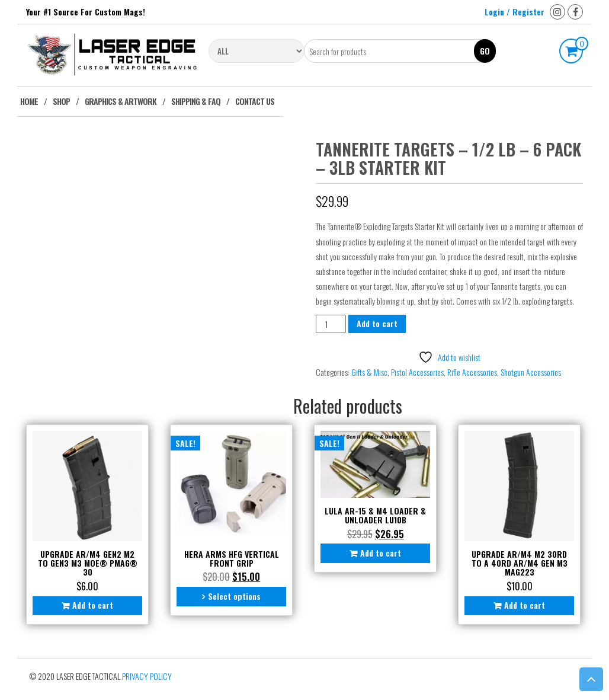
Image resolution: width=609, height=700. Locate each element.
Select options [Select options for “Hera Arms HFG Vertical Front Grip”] (234, 596)
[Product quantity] (331, 324)
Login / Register (515, 12)
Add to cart (377, 323)
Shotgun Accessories (531, 372)
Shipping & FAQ (196, 101)
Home (29, 101)
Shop (61, 101)
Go (485, 51)
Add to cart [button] (93, 605)
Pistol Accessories (417, 372)
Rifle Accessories (472, 372)
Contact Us (255, 101)
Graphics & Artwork (121, 101)
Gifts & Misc (369, 372)
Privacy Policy (147, 676)
